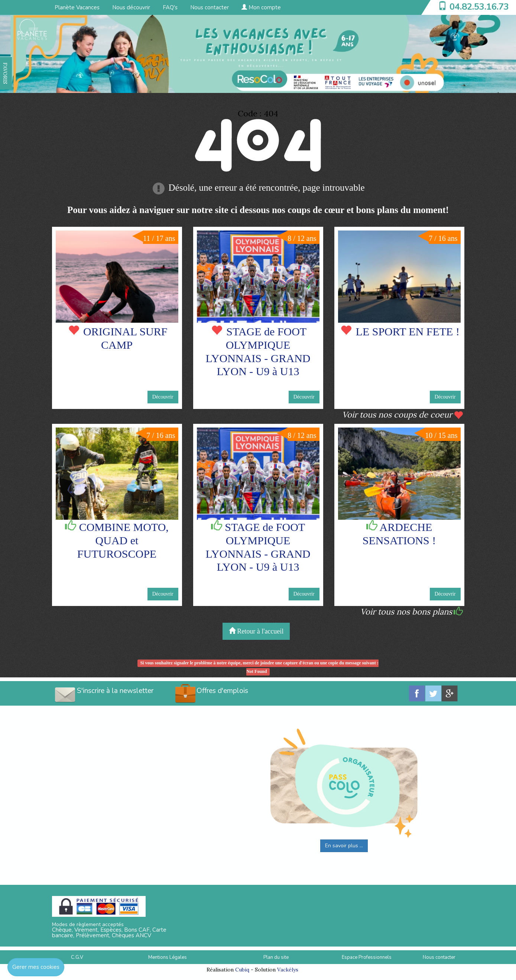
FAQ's (170, 7)
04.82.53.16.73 (479, 7)
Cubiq (242, 970)
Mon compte (261, 7)
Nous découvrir (131, 7)
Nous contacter (210, 7)
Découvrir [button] (163, 397)
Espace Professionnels (367, 957)
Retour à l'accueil (256, 631)
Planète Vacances (77, 7)
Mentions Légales (168, 957)
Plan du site (276, 957)
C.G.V (77, 957)
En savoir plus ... (344, 846)
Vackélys (288, 970)
